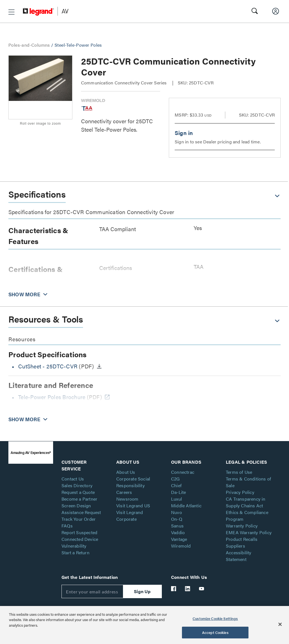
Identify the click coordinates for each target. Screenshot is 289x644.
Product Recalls (242, 539)
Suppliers (235, 546)
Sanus (177, 526)
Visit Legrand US (133, 506)
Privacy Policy (240, 492)
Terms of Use (239, 472)
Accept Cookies (215, 632)
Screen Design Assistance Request (81, 509)
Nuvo (177, 512)
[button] (11, 12)
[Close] (280, 624)
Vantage (179, 539)
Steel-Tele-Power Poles (78, 45)
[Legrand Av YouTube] (202, 589)
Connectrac (183, 472)
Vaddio (178, 532)
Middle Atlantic (186, 506)
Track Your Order (79, 519)
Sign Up (142, 591)
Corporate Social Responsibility (133, 482)
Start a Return (75, 552)
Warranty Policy (242, 526)
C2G (176, 479)
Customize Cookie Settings (215, 618)
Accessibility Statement (239, 556)
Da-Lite (178, 492)
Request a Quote (78, 492)
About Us (126, 472)
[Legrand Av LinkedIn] (188, 589)
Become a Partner (79, 499)
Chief (176, 485)
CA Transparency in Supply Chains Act (246, 502)
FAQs (67, 526)
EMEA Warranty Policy (249, 532)
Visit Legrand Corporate (130, 516)
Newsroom (127, 499)
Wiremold (181, 546)
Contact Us (73, 479)
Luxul (177, 499)
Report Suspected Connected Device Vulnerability (80, 539)
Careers (124, 492)
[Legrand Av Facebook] (174, 589)
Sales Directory (77, 485)
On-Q (177, 519)
